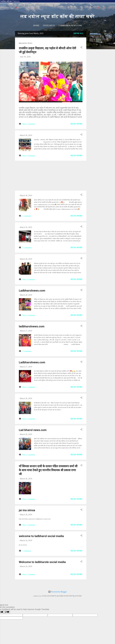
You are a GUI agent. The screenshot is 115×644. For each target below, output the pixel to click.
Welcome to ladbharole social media (42, 562)
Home (36, 25)
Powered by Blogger (57, 592)
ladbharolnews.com (70, 25)
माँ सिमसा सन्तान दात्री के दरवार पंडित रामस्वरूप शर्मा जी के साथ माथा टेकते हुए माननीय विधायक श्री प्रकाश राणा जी (48, 470)
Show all (79, 33)
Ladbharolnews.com (32, 291)
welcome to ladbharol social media (41, 536)
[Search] (99, 8)
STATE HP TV (49, 25)
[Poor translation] (7, 612)
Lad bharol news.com (33, 430)
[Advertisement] (94, 60)
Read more (77, 124)
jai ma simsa (27, 510)
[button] (81, 48)
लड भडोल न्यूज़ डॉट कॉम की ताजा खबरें (57, 16)
